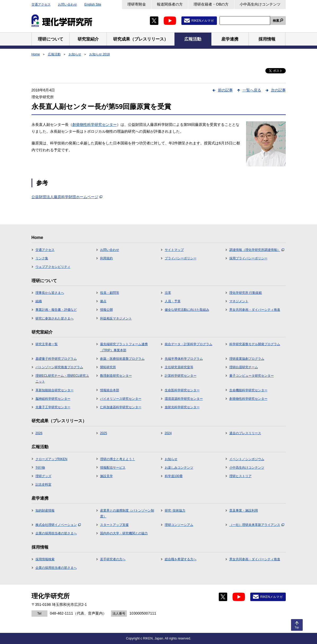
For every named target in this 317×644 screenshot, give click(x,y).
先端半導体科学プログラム (184, 359)
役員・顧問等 (110, 293)
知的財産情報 (45, 510)
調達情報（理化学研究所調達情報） (257, 250)
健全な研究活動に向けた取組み (187, 310)
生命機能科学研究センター (248, 390)
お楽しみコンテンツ (179, 468)
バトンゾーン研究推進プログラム (59, 367)
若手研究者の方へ (113, 559)
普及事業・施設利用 (244, 510)
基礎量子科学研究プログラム (56, 359)
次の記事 (278, 90)
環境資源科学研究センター (184, 399)
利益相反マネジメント (116, 318)
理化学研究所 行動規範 (246, 293)
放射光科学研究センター (182, 407)
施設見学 (106, 476)
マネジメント (239, 301)
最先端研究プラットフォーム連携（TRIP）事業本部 (124, 347)
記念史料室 (43, 485)
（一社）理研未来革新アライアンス (257, 525)
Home (36, 54)
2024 (168, 433)
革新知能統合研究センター (55, 390)
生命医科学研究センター (182, 390)
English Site (93, 5)
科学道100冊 (174, 476)
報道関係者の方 (170, 4)
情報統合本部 (110, 390)
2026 (39, 433)
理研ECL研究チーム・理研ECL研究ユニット (62, 379)
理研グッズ (43, 476)
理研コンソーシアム (179, 525)
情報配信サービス (113, 468)
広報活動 (54, 54)
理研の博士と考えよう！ (118, 459)
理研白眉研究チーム (244, 367)
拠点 (103, 301)
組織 (39, 301)
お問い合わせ (68, 5)
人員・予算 (173, 301)
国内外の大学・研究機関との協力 (124, 533)
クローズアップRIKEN (52, 459)
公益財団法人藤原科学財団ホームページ (67, 197)
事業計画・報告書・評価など (56, 310)
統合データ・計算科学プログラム (189, 344)
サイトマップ (174, 250)
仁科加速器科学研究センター (121, 407)
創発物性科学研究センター (95, 125)
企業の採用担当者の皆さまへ (56, 533)
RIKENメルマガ (203, 21)
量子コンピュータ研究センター (252, 376)
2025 (104, 433)
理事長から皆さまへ (50, 293)
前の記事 (225, 90)
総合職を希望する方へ (181, 559)
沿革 (168, 293)
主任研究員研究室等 (179, 367)
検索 (276, 21)
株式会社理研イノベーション (58, 525)
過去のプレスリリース (245, 433)
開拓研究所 (108, 367)
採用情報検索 (45, 559)
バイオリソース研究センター (121, 399)
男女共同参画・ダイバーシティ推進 (255, 310)
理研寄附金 (137, 4)
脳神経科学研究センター (53, 399)
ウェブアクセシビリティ (53, 267)
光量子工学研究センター (53, 407)
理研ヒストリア (240, 476)
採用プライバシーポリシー (248, 258)
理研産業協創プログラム (247, 359)
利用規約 (106, 258)
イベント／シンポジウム (247, 459)
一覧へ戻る (252, 90)
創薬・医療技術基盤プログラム (122, 359)
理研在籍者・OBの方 (211, 4)
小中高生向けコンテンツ (260, 4)
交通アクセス (41, 5)
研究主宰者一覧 (47, 344)
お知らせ (75, 54)
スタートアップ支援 (114, 525)
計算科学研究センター (181, 376)
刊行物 (40, 468)
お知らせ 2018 (100, 54)
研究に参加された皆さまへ (55, 318)
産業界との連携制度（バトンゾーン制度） (127, 513)
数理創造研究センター (116, 376)
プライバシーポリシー (181, 258)
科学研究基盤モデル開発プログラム (255, 344)
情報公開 (106, 310)
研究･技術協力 (175, 510)
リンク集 (42, 258)
